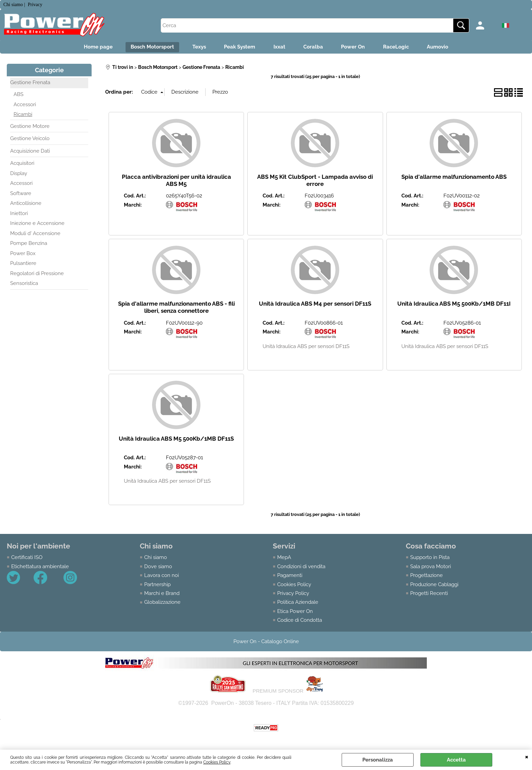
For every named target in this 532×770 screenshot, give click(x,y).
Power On (358, 48)
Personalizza (378, 760)
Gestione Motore (30, 128)
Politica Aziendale (298, 604)
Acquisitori (22, 165)
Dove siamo (158, 568)
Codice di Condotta (300, 622)
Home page (89, 48)
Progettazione (426, 577)
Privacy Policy (293, 595)
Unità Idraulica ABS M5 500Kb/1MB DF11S (176, 440)
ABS (18, 96)
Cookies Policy (217, 762)
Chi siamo (156, 559)
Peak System (237, 48)
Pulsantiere (23, 265)
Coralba (316, 48)
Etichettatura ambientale (40, 568)
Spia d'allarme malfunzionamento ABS (454, 178)
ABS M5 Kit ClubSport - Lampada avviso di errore (315, 182)
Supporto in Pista (430, 559)
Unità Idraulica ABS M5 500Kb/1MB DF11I (454, 305)
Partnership (157, 586)
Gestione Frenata (30, 84)
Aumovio (447, 48)
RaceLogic (403, 48)
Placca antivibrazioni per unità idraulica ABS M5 (176, 182)
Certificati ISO (27, 559)
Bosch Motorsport (146, 48)
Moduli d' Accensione (35, 235)
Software (21, 195)
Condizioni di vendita (301, 568)
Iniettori (19, 215)
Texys (195, 48)
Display (19, 175)
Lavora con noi (161, 577)
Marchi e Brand (162, 595)
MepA (284, 559)
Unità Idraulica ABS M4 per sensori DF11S (315, 305)
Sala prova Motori (431, 568)
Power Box (23, 255)
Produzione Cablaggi (434, 586)
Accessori (25, 106)
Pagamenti (290, 577)
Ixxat (279, 48)
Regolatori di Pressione (37, 275)
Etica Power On (295, 613)
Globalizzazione (162, 604)
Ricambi (23, 116)
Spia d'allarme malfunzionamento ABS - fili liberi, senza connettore (176, 309)
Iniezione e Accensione (37, 225)
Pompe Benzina (29, 245)
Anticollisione (26, 205)
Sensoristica (24, 285)
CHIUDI (527, 756)
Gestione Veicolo (30, 140)
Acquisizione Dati (30, 152)
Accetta (456, 760)
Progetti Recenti (429, 595)
